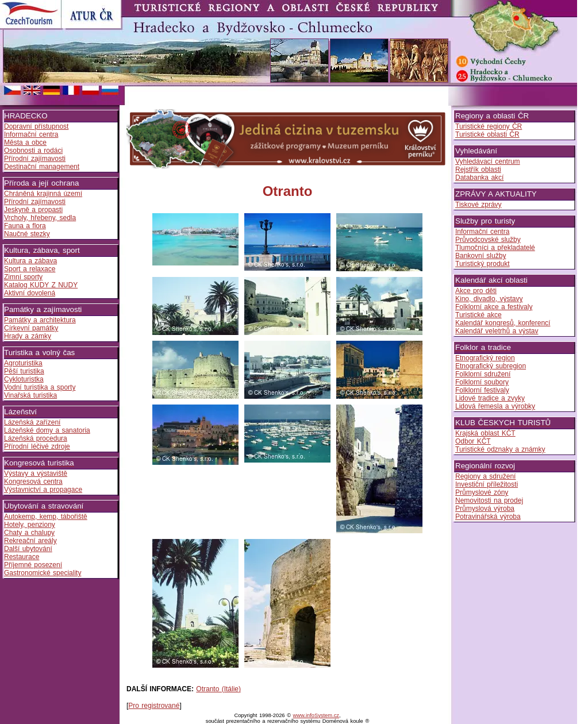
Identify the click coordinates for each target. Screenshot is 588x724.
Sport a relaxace (30, 269)
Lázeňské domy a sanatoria (47, 430)
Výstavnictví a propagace (43, 490)
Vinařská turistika (30, 395)
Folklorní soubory (482, 382)
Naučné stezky (27, 234)
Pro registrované (154, 706)
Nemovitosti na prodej (489, 500)
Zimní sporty (23, 277)
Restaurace (22, 557)
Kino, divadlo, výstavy (489, 299)
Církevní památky (31, 328)
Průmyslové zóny (482, 492)
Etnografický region (485, 358)
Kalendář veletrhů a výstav (497, 331)
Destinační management (42, 167)
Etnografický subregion (491, 366)
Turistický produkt (483, 264)
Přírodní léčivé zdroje (37, 446)
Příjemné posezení (33, 565)
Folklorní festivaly (482, 390)
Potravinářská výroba (488, 517)
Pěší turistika (24, 371)
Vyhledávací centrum (488, 161)
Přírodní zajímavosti (35, 159)
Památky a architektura (40, 320)
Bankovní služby (481, 256)
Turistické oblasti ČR (487, 134)
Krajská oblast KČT (485, 433)
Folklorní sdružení (483, 374)
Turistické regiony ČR (489, 126)
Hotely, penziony (30, 525)
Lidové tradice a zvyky (490, 398)
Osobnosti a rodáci (33, 151)
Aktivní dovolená (30, 293)
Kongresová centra (33, 482)
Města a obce (25, 143)
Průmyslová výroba (485, 509)
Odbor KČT (473, 441)
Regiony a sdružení (485, 476)
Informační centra (31, 134)
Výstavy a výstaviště (36, 473)
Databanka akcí (479, 178)
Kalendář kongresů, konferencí (503, 323)
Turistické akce (479, 315)
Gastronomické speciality (43, 573)
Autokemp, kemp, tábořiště (46, 517)
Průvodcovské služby (488, 240)
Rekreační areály (30, 541)
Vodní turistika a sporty (40, 387)
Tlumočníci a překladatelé (495, 248)
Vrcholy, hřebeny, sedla (40, 218)
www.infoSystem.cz (316, 715)
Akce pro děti (476, 291)
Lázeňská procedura (36, 438)
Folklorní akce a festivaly (494, 307)
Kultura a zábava (30, 261)
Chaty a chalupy (29, 533)
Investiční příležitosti (487, 484)
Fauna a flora (25, 226)
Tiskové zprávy (479, 205)
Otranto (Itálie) (218, 689)
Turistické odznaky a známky (500, 449)
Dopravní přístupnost (36, 126)
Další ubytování (28, 549)
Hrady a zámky (28, 336)
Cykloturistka (24, 379)
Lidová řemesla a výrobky (495, 406)
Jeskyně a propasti (33, 210)
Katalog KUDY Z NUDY (41, 285)
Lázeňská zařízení (32, 422)
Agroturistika (23, 363)
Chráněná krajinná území (43, 194)
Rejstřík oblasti (478, 170)
